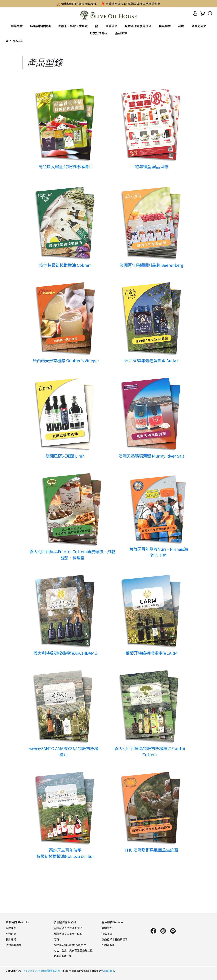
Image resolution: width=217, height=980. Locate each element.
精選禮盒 (17, 26)
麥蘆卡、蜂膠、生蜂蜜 (73, 26)
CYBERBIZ (108, 971)
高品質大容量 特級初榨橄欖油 (65, 166)
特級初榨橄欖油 (40, 26)
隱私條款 (107, 934)
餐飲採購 (11, 939)
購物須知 (107, 928)
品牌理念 (11, 928)
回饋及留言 (108, 945)
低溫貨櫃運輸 (14, 945)
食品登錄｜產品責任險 (115, 939)
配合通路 (11, 934)
